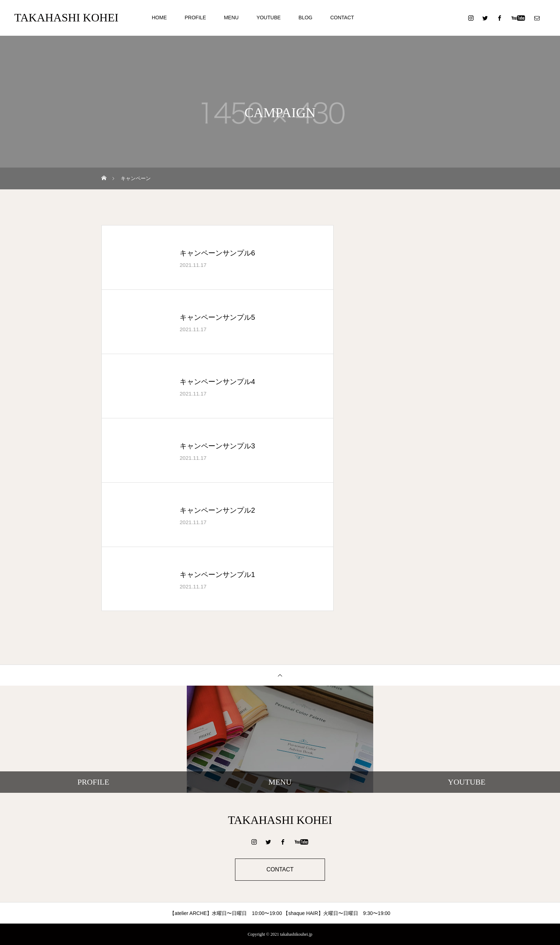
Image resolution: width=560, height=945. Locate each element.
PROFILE (195, 18)
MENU (231, 18)
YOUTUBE (269, 18)
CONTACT (342, 18)
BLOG (306, 18)
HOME (159, 18)
